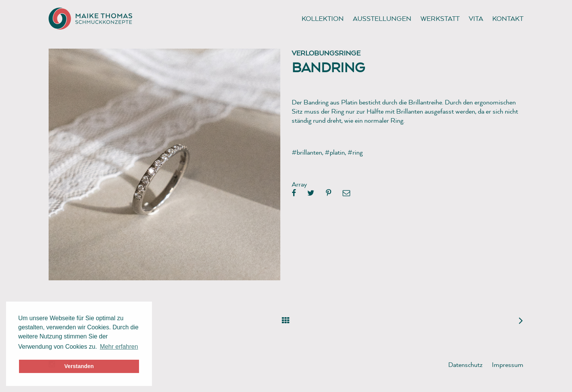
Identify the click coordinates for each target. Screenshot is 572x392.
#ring (355, 152)
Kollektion (323, 18)
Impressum (508, 364)
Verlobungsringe (326, 53)
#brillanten (307, 152)
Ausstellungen (382, 18)
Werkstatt (440, 18)
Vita (476, 18)
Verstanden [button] (79, 366)
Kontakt (508, 18)
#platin (335, 152)
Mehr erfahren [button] (119, 347)
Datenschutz (465, 364)
